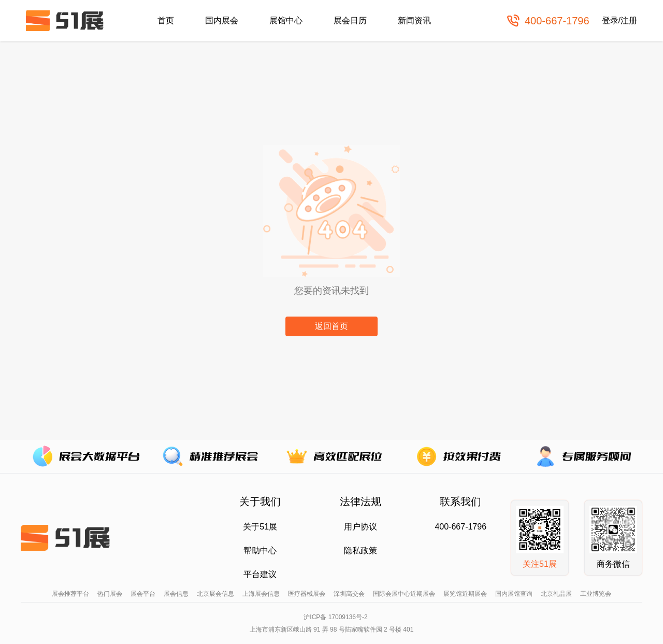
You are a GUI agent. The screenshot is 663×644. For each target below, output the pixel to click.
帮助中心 (260, 550)
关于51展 (260, 527)
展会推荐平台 (70, 594)
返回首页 (331, 326)
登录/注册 (619, 20)
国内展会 (222, 20)
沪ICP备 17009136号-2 (335, 617)
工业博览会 (596, 594)
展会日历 (350, 20)
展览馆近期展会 (465, 594)
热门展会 (110, 594)
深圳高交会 (349, 594)
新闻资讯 (414, 20)
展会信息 (176, 594)
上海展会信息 (261, 594)
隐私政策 (361, 550)
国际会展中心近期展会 (404, 594)
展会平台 (143, 594)
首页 (166, 20)
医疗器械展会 (307, 594)
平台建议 (260, 574)
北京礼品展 (556, 594)
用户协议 (361, 527)
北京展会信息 (215, 594)
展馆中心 (286, 20)
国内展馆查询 (514, 594)
